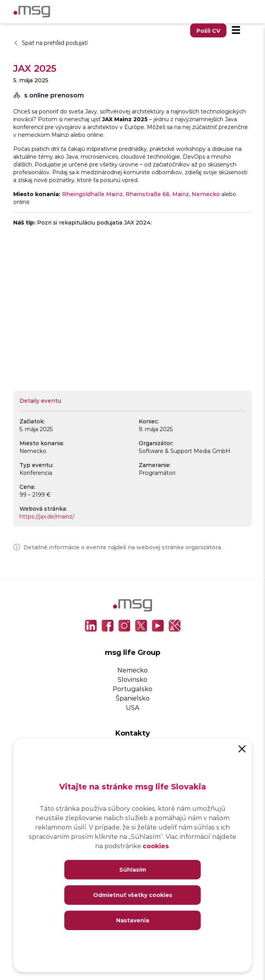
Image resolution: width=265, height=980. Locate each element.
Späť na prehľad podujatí (50, 43)
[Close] (242, 748)
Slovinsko (132, 679)
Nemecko (132, 670)
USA (132, 707)
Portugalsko (132, 689)
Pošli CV (208, 31)
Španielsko (133, 698)
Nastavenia (133, 920)
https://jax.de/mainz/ (47, 516)
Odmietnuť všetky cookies (133, 895)
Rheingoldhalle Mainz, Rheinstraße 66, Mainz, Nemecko (141, 194)
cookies (156, 846)
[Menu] (236, 30)
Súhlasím (133, 869)
